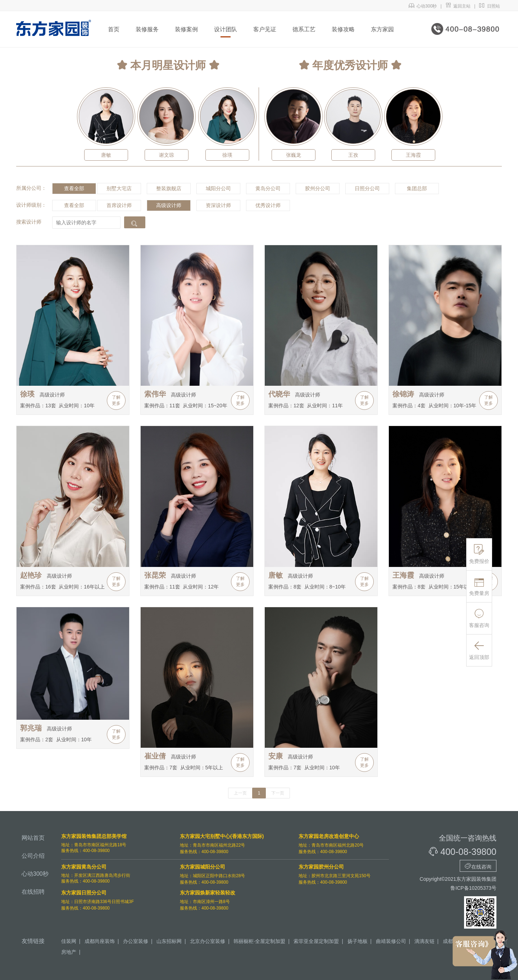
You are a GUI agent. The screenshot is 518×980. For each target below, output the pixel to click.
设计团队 (226, 29)
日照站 (489, 6)
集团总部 (417, 188)
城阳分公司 (218, 188)
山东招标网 (169, 941)
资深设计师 (218, 205)
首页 (114, 29)
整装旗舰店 (169, 188)
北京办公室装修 (208, 941)
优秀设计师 (268, 205)
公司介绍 (33, 856)
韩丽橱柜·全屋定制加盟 (259, 941)
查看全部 (74, 188)
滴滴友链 (424, 941)
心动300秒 (423, 6)
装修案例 (186, 29)
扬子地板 (358, 941)
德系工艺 (304, 29)
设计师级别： (31, 205)
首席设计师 (119, 205)
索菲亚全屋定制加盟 (316, 941)
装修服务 (147, 29)
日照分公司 (367, 188)
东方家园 (382, 29)
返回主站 (458, 6)
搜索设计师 (29, 222)
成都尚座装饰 (100, 941)
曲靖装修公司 (391, 941)
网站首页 (33, 838)
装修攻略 (343, 29)
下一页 (278, 793)
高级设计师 (169, 205)
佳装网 (69, 941)
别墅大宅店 (119, 188)
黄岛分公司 (268, 188)
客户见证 (265, 29)
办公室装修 (136, 941)
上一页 (240, 793)
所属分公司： (31, 188)
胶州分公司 (318, 188)
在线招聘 (33, 892)
